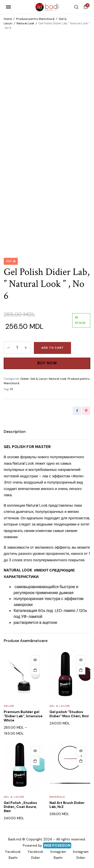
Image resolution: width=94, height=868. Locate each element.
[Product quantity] (17, 347)
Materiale (57, 797)
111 (11, 389)
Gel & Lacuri (39, 379)
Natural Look (25, 23)
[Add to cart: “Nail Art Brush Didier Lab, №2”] (81, 761)
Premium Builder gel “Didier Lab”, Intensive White (23, 716)
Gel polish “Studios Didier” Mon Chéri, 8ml (69, 714)
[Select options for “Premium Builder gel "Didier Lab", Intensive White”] (35, 670)
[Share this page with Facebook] (77, 411)
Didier (25, 379)
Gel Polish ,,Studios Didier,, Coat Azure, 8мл (20, 807)
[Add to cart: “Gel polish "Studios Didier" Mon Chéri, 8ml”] (81, 670)
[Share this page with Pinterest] (86, 411)
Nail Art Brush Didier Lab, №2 (67, 805)
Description (15, 432)
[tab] (15, 432)
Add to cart (52, 348)
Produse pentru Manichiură (35, 19)
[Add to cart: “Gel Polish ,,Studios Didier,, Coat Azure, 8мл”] (35, 761)
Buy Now (47, 363)
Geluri (9, 706)
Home (8, 19)
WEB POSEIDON (57, 845)
